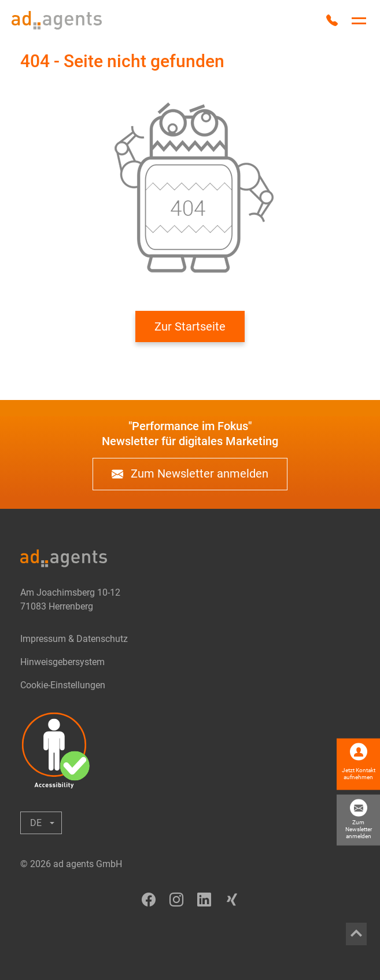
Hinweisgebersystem (62, 662)
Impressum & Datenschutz (74, 639)
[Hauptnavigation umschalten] (359, 21)
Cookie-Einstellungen (63, 685)
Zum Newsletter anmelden (190, 474)
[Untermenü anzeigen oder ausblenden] (41, 823)
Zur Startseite (190, 326)
